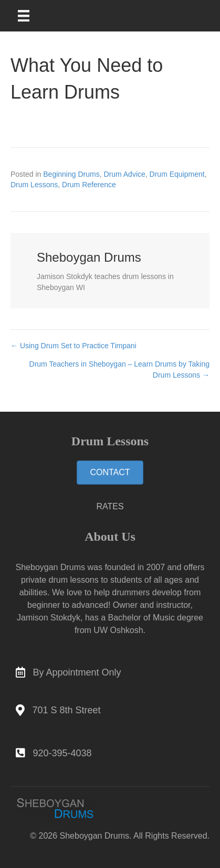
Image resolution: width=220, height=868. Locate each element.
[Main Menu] (30, 16)
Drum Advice (124, 174)
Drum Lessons (34, 185)
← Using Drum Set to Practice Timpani (74, 346)
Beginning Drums (71, 174)
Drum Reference (89, 185)
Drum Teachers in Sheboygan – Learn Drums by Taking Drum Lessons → (119, 369)
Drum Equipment (177, 174)
